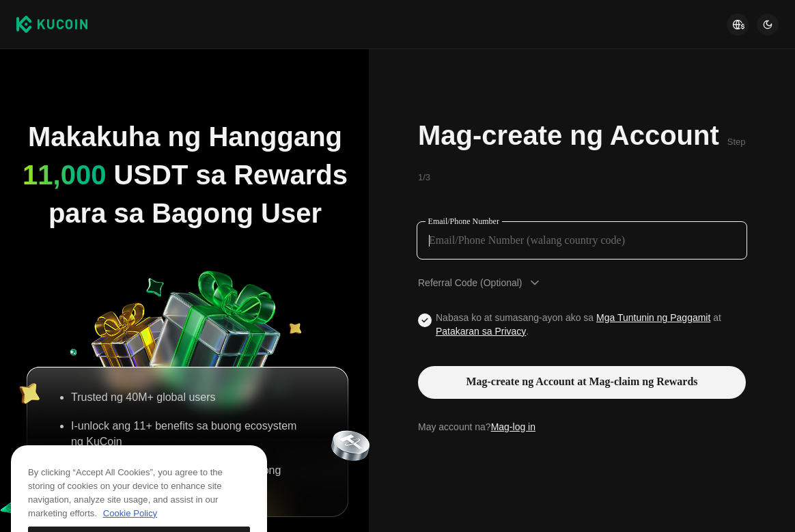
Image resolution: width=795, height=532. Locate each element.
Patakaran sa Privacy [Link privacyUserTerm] (481, 331)
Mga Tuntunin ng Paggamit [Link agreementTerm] (653, 318)
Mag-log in (513, 427)
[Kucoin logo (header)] (52, 24)
